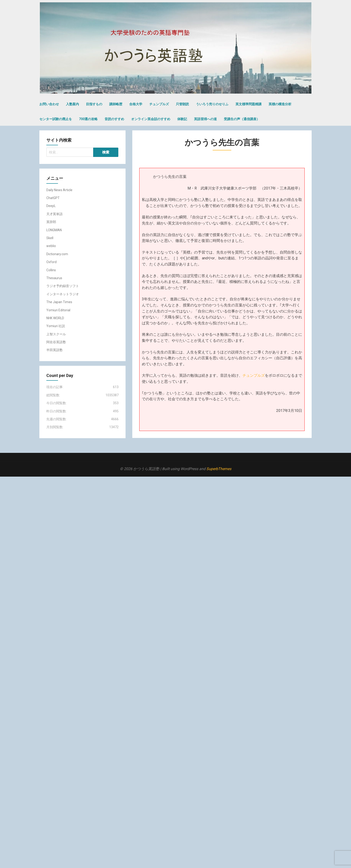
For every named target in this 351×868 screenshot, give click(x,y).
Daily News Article (59, 190)
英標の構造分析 (280, 104)
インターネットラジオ (63, 294)
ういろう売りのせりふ (212, 104)
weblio (51, 246)
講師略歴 (116, 104)
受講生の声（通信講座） (242, 119)
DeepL (51, 206)
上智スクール (56, 334)
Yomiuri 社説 (56, 326)
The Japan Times (59, 302)
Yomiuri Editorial (58, 310)
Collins (51, 270)
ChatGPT (53, 198)
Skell (50, 238)
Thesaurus (54, 278)
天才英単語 (55, 214)
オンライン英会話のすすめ (151, 119)
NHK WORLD (55, 318)
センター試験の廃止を (56, 119)
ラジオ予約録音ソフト (63, 286)
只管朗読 (182, 104)
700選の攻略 (88, 119)
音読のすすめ (114, 119)
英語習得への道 (205, 119)
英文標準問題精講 (249, 104)
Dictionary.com (57, 254)
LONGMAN (54, 230)
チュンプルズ (159, 104)
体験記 (182, 119)
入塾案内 (72, 104)
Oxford (51, 262)
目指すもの (94, 104)
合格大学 (136, 104)
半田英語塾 (55, 350)
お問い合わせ (49, 104)
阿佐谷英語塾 (56, 342)
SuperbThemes (219, 469)
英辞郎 (51, 222)
